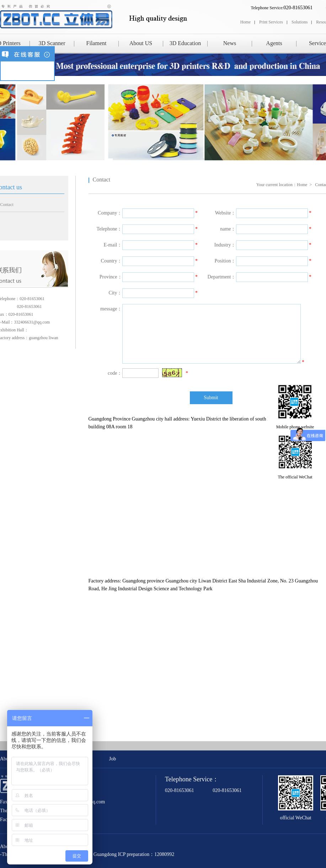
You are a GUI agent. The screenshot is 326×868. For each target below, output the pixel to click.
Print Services (271, 22)
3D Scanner (52, 43)
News (230, 43)
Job (113, 759)
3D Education (185, 43)
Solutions (300, 22)
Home (245, 22)
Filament (97, 43)
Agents (274, 43)
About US (141, 43)
